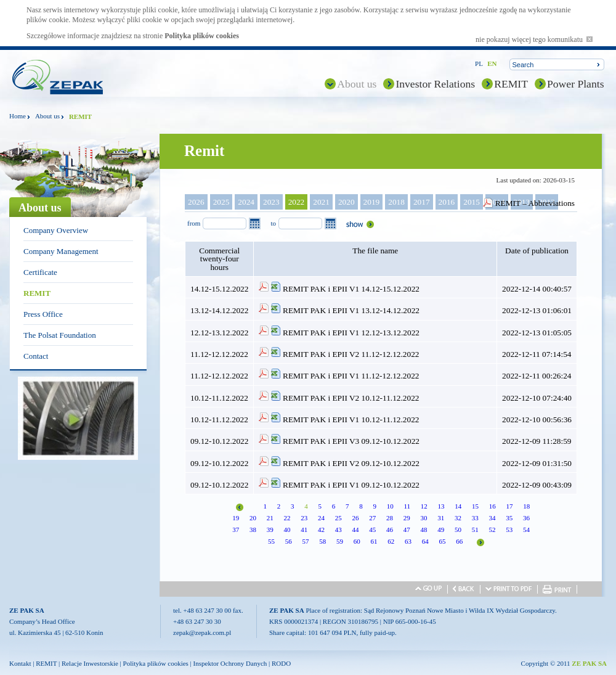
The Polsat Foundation (60, 335)
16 (492, 506)
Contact (36, 356)
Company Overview (56, 230)
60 (357, 541)
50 (458, 530)
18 (526, 506)
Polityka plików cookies (202, 36)
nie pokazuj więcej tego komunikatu (534, 39)
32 (458, 518)
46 (390, 530)
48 (423, 530)
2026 (196, 202)
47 (407, 530)
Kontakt (20, 663)
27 (372, 518)
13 (441, 506)
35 (509, 518)
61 (374, 541)
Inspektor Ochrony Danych (230, 663)
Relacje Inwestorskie (90, 663)
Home (18, 116)
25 (338, 518)
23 (304, 518)
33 (475, 518)
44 (355, 530)
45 (372, 530)
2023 (271, 202)
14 (458, 506)
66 (459, 541)
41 (304, 530)
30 (423, 518)
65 (443, 541)
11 (407, 506)
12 (424, 506)
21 (270, 518)
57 (306, 541)
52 (492, 530)
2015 (472, 202)
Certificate (40, 272)
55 (271, 541)
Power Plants (576, 84)
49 (441, 530)
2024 (246, 202)
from (194, 223)
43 (338, 530)
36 (526, 518)
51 (475, 530)
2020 (346, 202)
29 (407, 518)
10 (390, 506)
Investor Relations (435, 84)
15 (475, 506)
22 (287, 518)
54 (526, 530)
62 (391, 541)
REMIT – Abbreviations (535, 203)
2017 (422, 202)
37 (236, 530)
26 (355, 518)
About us (357, 84)
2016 (447, 202)
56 (289, 541)
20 (253, 518)
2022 (297, 202)
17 (510, 506)
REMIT (511, 84)
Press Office (43, 314)
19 (236, 518)
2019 (372, 202)
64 (425, 541)
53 (509, 530)
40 (287, 530)
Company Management (61, 251)
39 (270, 530)
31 (441, 518)
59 (340, 541)
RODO (281, 663)
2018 (396, 202)
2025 (221, 202)
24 (321, 518)
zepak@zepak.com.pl (202, 632)
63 (408, 541)
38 (253, 530)
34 (492, 518)
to (273, 223)
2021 (321, 202)
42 (321, 530)
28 (390, 518)
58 (322, 541)
